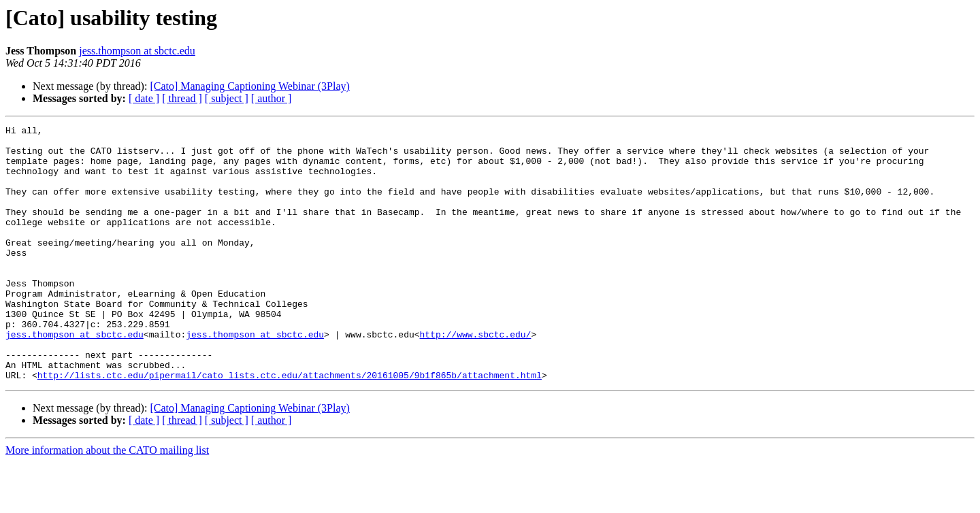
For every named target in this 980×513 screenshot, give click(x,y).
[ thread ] (182, 98)
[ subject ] (227, 98)
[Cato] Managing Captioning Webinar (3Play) (249, 86)
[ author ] (272, 98)
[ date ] (144, 98)
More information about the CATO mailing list (107, 501)
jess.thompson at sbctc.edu (137, 51)
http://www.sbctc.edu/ (475, 377)
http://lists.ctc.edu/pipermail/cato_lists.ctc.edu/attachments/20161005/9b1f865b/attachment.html (290, 426)
